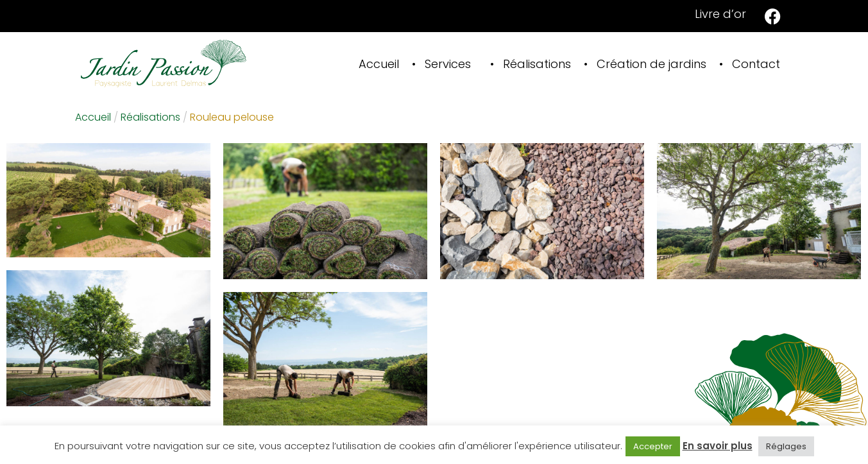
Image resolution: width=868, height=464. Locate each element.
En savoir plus (718, 446)
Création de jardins (651, 64)
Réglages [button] (786, 446)
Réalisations (537, 64)
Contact (756, 64)
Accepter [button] (653, 446)
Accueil (379, 64)
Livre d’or (720, 14)
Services (448, 64)
